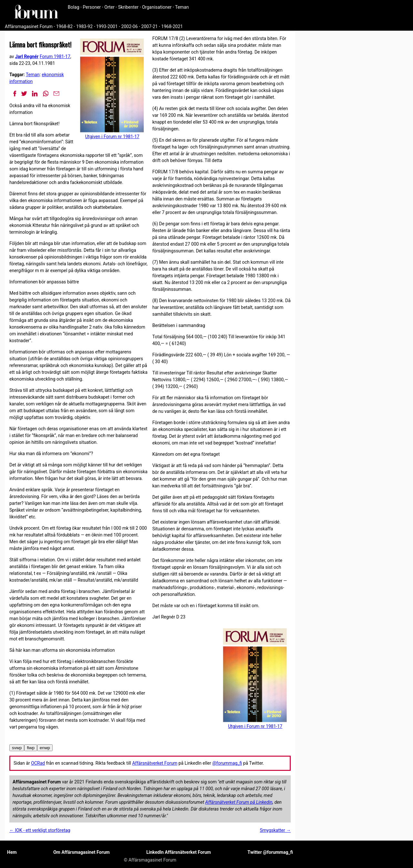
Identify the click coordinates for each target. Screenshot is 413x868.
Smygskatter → (275, 830)
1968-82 (64, 26)
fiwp (31, 748)
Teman (182, 7)
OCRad (38, 763)
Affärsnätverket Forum (155, 763)
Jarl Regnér (27, 56)
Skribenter (128, 7)
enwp (45, 748)
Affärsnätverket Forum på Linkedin (239, 802)
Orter (110, 7)
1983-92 (84, 26)
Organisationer (157, 7)
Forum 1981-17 (55, 56)
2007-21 (150, 26)
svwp (17, 748)
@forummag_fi (227, 763)
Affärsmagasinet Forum (29, 26)
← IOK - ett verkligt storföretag (40, 830)
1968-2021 (172, 26)
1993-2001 (107, 26)
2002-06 (130, 26)
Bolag (74, 7)
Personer (92, 7)
